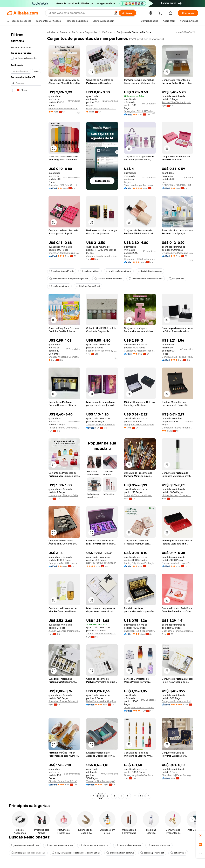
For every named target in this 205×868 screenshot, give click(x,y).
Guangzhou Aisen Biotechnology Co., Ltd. (140, 351)
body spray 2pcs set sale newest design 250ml (76, 853)
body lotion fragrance (150, 271)
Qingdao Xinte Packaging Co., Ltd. (178, 253)
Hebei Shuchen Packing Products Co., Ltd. (102, 701)
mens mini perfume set (128, 845)
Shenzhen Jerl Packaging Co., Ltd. (64, 253)
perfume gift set (90, 271)
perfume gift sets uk (159, 845)
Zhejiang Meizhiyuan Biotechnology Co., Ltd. (102, 425)
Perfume (107, 32)
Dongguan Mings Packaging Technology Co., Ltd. (140, 425)
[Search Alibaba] (80, 13)
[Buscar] (128, 13)
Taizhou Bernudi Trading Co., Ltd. (102, 634)
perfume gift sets (59, 286)
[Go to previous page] (94, 796)
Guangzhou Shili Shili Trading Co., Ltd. (140, 111)
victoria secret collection (108, 279)
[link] (201, 836)
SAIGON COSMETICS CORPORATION (102, 563)
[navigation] (26, 414)
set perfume (178, 853)
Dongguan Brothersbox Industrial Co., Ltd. (178, 701)
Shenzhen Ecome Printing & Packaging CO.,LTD (64, 701)
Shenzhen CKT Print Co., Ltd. (64, 185)
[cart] (161, 13)
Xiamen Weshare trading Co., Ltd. (64, 631)
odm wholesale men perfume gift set (69, 279)
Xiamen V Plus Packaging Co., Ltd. (102, 781)
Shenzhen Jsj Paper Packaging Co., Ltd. (178, 775)
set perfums (176, 279)
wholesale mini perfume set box (146, 279)
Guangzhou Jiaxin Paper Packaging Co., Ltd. (178, 563)
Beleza (63, 32)
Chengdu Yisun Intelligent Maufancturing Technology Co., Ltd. (140, 495)
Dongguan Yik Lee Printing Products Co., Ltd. (178, 428)
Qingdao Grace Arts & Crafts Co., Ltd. (64, 781)
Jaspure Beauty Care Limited (102, 256)
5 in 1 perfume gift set (88, 286)
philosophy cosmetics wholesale (28, 853)
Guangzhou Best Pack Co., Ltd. (102, 109)
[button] (115, 13)
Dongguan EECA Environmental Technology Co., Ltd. (140, 259)
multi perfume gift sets (119, 271)
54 (141, 796)
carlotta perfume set (152, 853)
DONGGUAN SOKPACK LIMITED (178, 185)
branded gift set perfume (120, 853)
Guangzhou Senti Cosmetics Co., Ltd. (64, 563)
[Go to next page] (148, 796)
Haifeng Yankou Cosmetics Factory (64, 428)
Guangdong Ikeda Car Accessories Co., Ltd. (140, 775)
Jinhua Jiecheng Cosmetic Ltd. (178, 495)
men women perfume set (59, 845)
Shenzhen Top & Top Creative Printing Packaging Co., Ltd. (140, 631)
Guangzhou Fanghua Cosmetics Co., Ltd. (178, 631)
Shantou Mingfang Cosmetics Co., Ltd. (64, 357)
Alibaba (51, 32)
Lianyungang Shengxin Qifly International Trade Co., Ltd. (64, 495)
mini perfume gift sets (62, 271)
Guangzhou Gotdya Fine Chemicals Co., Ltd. (64, 109)
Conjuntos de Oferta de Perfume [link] (134, 32)
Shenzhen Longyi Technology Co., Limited (140, 185)
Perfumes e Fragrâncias (85, 32)
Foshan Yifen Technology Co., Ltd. (178, 102)
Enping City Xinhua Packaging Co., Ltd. (140, 563)
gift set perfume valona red (94, 845)
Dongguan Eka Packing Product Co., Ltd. (178, 357)
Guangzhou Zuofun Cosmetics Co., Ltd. (140, 707)
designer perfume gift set (25, 845)
